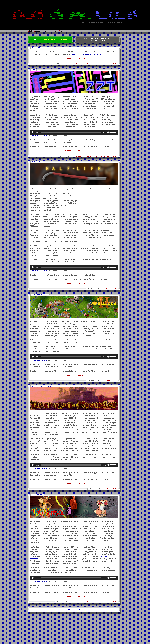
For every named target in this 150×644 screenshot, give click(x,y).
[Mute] (109, 132)
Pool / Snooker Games (100, 39)
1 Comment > (110, 489)
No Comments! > (95, 64)
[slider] (71, 132)
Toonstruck (37, 495)
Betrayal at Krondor (42, 386)
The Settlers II (40, 295)
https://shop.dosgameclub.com (86, 54)
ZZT (33, 70)
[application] (74, 132)
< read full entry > (75, 58)
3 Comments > (110, 289)
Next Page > (74, 609)
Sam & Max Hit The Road (55, 40)
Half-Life (37, 162)
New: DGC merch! (40, 48)
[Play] (33, 132)
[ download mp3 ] (38, 136)
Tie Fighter (101, 40)
